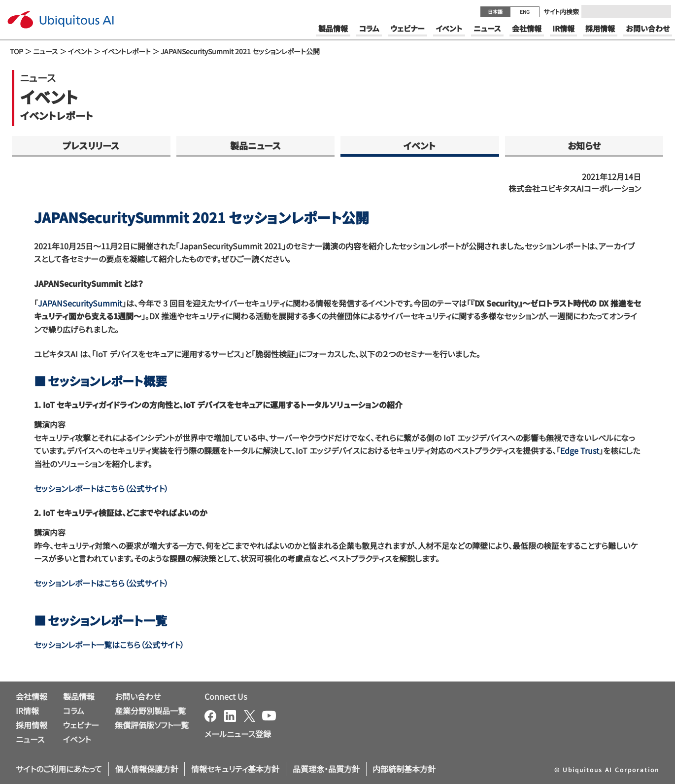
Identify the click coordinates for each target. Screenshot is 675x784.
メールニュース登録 (238, 734)
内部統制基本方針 (404, 769)
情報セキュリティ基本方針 (235, 769)
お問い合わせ (138, 696)
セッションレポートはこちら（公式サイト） (101, 488)
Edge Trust (580, 450)
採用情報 (32, 725)
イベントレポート (126, 51)
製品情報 (79, 696)
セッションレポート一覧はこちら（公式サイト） (109, 645)
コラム (74, 711)
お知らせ (584, 145)
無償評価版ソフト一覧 (152, 725)
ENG (525, 12)
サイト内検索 (561, 12)
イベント (80, 51)
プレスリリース (91, 145)
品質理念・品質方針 (326, 769)
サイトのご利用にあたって (59, 769)
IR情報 (27, 711)
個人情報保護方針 (147, 769)
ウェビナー (81, 725)
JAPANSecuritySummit (80, 303)
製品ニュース (255, 145)
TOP (17, 51)
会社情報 (32, 696)
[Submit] (661, 11)
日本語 (495, 12)
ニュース (46, 51)
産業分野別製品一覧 (150, 711)
